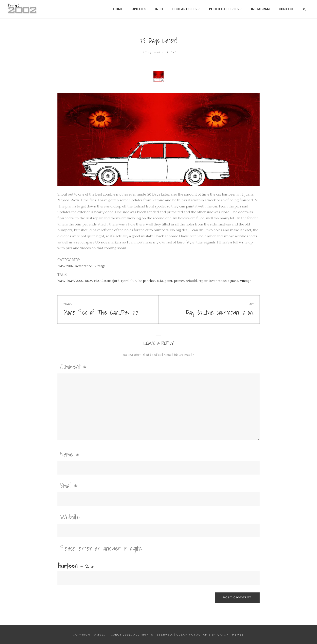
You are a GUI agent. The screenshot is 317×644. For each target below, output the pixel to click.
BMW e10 (92, 281)
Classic (106, 281)
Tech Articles (184, 9)
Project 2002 (119, 635)
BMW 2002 (66, 266)
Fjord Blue (129, 281)
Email (69, 485)
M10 (160, 281)
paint (168, 281)
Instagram (260, 9)
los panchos (146, 281)
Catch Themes (231, 635)
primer (179, 281)
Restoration (84, 266)
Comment (73, 367)
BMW (62, 281)
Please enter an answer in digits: (101, 548)
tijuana (233, 281)
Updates (139, 9)
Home (118, 9)
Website (70, 517)
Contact (286, 9)
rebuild (191, 281)
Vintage (100, 266)
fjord (116, 281)
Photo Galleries (224, 9)
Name (70, 454)
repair (203, 281)
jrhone (171, 52)
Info (159, 9)
